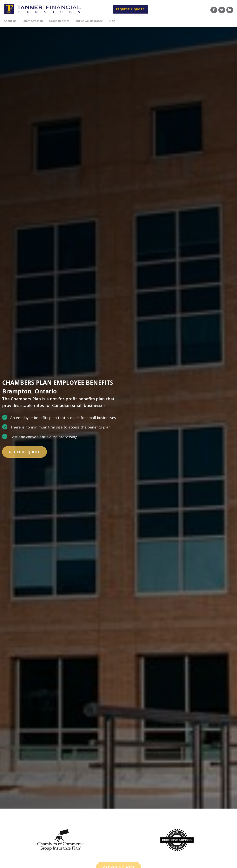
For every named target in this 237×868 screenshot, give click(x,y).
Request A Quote (130, 9)
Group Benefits (59, 21)
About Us (10, 21)
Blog (112, 21)
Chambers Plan (33, 21)
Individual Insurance (89, 21)
